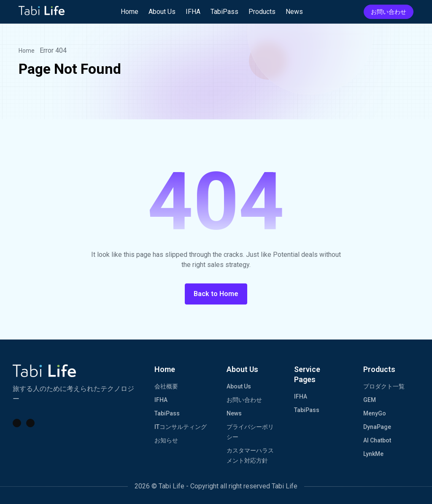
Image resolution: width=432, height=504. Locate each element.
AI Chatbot (377, 440)
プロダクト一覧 (384, 386)
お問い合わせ (389, 12)
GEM (370, 400)
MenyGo (375, 413)
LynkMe (373, 454)
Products (262, 12)
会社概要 (166, 386)
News (294, 12)
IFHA (193, 12)
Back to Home (216, 294)
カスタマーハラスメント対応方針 (250, 455)
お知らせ (166, 440)
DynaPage (377, 427)
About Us (162, 12)
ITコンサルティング (181, 427)
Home (130, 12)
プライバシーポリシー (250, 432)
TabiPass (224, 12)
